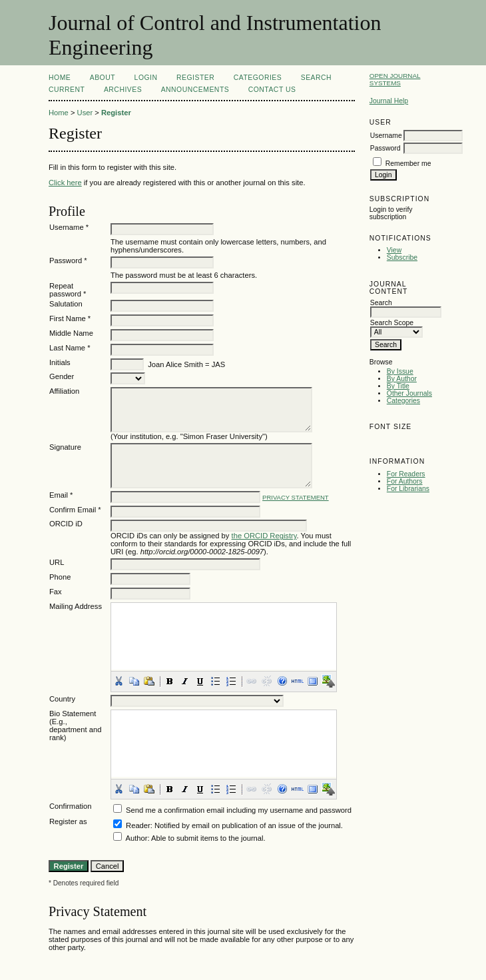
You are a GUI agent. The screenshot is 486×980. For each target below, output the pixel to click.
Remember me (408, 164)
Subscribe (402, 257)
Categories (403, 401)
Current (67, 90)
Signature (65, 447)
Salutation (66, 304)
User (85, 113)
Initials (60, 362)
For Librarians (408, 489)
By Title (398, 386)
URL (57, 562)
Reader (138, 825)
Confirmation (70, 806)
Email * (61, 495)
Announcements (195, 90)
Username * (69, 227)
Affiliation (64, 391)
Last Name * (70, 348)
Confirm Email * (75, 510)
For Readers (406, 474)
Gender (62, 376)
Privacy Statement (296, 497)
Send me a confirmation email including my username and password (239, 810)
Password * (68, 260)
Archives (123, 90)
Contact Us (272, 90)
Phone (60, 577)
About (103, 78)
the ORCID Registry (264, 536)
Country (62, 699)
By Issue (400, 371)
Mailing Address (76, 606)
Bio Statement (73, 714)
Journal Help (389, 101)
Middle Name (71, 333)
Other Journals (409, 393)
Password (385, 148)
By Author (402, 379)
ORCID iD (66, 524)
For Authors (405, 481)
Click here (65, 183)
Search (316, 78)
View (394, 250)
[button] (119, 681)
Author (136, 838)
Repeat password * (68, 290)
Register (195, 78)
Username (386, 136)
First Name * (70, 318)
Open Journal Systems (395, 79)
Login (146, 78)
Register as (68, 821)
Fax (56, 592)
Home (60, 78)
